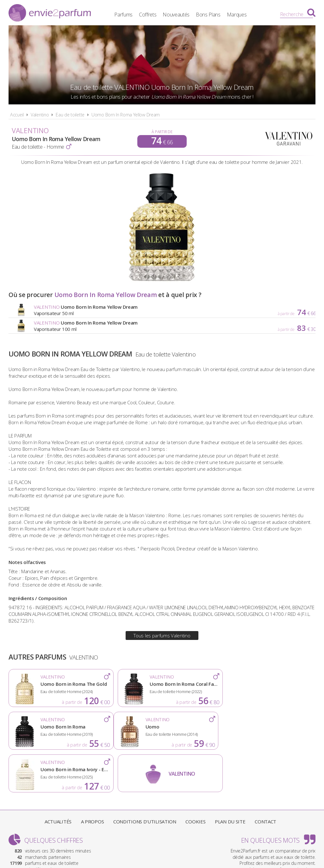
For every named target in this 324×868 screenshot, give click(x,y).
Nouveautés (181, 14)
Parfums (129, 14)
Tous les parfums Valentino (162, 635)
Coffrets (153, 14)
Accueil (17, 115)
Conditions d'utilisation (145, 779)
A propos (93, 779)
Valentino (40, 115)
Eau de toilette (70, 115)
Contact (265, 779)
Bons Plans (214, 14)
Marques (242, 14)
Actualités (58, 779)
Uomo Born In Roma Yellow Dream (126, 115)
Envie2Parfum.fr (50, 14)
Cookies (195, 779)
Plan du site (230, 779)
